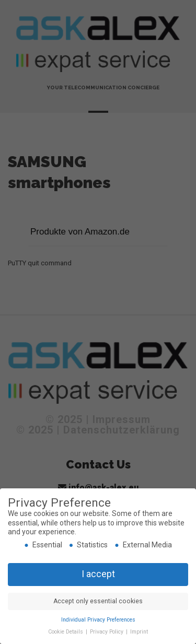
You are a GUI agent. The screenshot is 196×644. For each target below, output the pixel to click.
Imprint (139, 632)
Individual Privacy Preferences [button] (98, 620)
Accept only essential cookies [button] (98, 601)
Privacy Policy (107, 632)
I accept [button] (98, 574)
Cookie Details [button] (66, 632)
